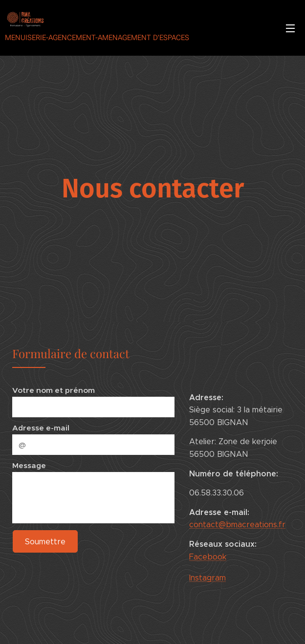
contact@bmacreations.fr (237, 525)
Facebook (208, 557)
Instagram (207, 578)
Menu (290, 28)
